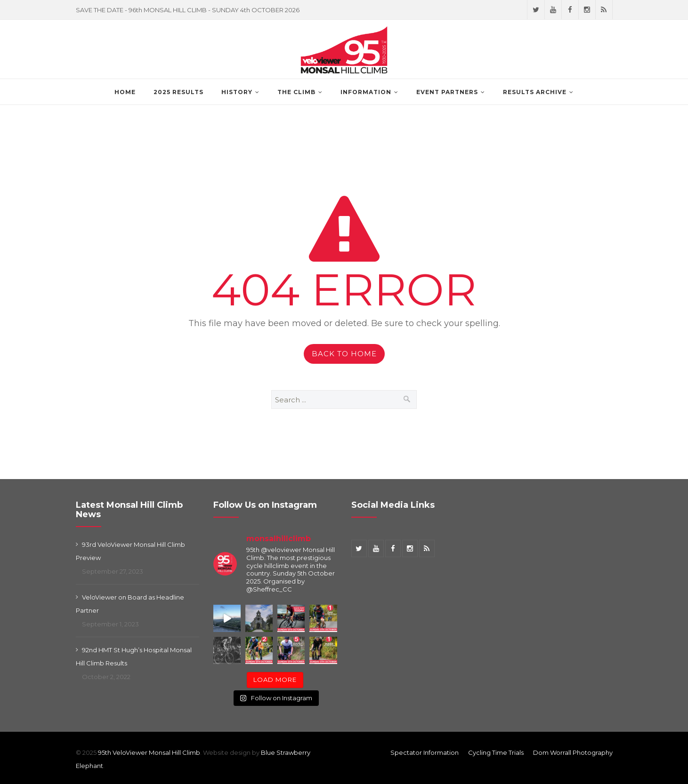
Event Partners (447, 92)
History (237, 92)
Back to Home (344, 354)
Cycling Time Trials (496, 752)
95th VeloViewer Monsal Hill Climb (149, 752)
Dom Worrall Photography (573, 752)
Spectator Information (425, 752)
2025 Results (178, 92)
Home (125, 92)
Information (366, 92)
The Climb (296, 92)
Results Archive (535, 92)
